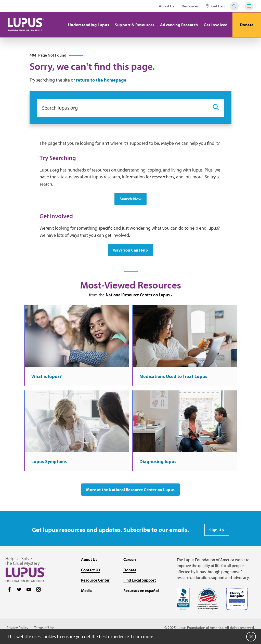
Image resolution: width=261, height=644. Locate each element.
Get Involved (215, 25)
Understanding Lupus (88, 25)
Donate (246, 25)
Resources (190, 6)
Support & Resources (134, 25)
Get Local (216, 6)
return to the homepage (101, 80)
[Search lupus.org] (122, 108)
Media (86, 592)
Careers (130, 561)
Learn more (142, 636)
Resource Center (95, 582)
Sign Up (217, 531)
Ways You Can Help (131, 251)
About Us (166, 6)
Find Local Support (140, 582)
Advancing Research (178, 25)
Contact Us (91, 571)
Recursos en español (141, 592)
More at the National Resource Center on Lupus (130, 491)
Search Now (131, 199)
